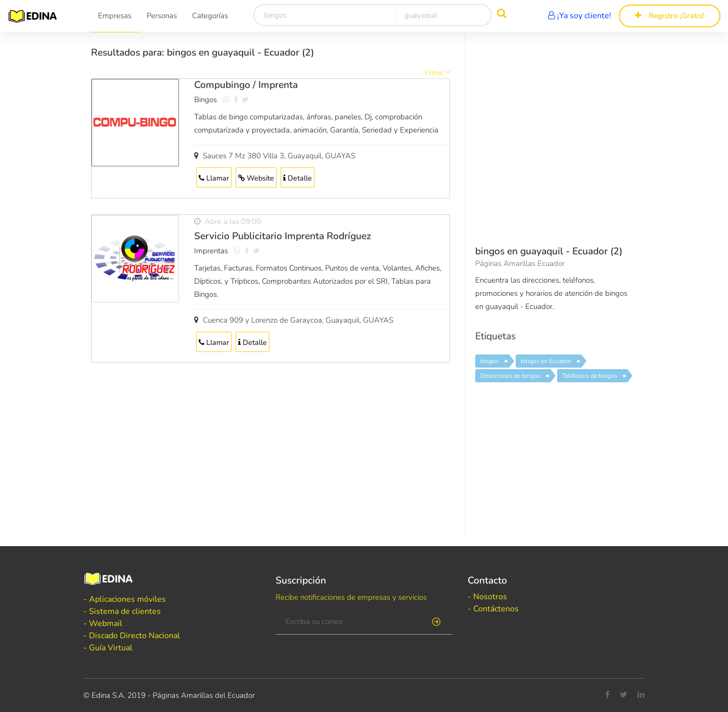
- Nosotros (487, 597)
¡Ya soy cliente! (580, 16)
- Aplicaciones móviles (125, 599)
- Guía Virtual (108, 648)
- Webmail (103, 624)
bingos (490, 361)
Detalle (298, 178)
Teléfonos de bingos (590, 376)
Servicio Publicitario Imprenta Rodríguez (283, 236)
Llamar (214, 178)
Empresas (115, 16)
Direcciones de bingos (510, 376)
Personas (162, 16)
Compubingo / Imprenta (246, 85)
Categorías (210, 16)
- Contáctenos (493, 609)
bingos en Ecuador (546, 361)
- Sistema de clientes (122, 611)
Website (256, 178)
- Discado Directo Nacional (132, 636)
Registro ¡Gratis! (670, 16)
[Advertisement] (270, 453)
